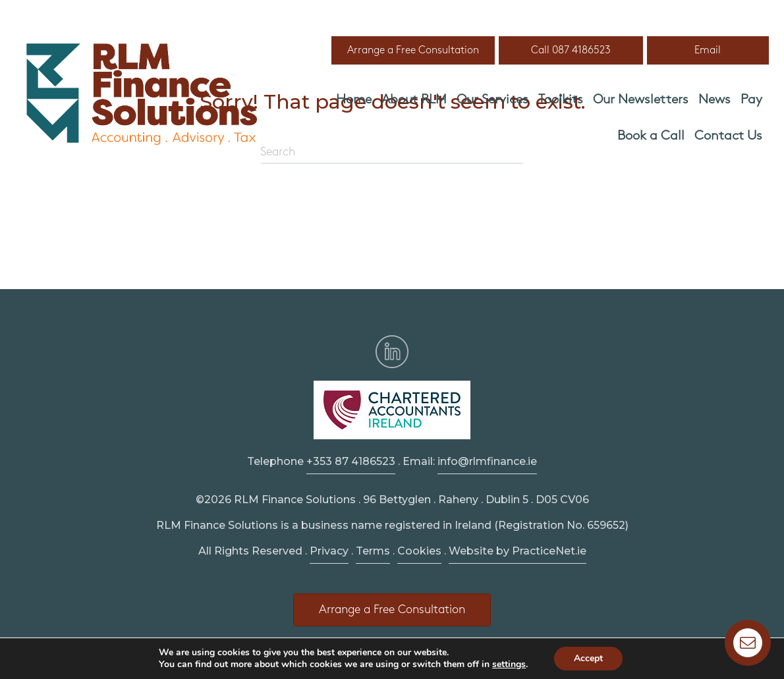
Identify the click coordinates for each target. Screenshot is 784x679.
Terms (373, 551)
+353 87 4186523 (351, 461)
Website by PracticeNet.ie (518, 551)
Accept (588, 658)
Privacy (329, 551)
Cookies (419, 551)
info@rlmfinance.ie (487, 461)
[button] (413, 50)
